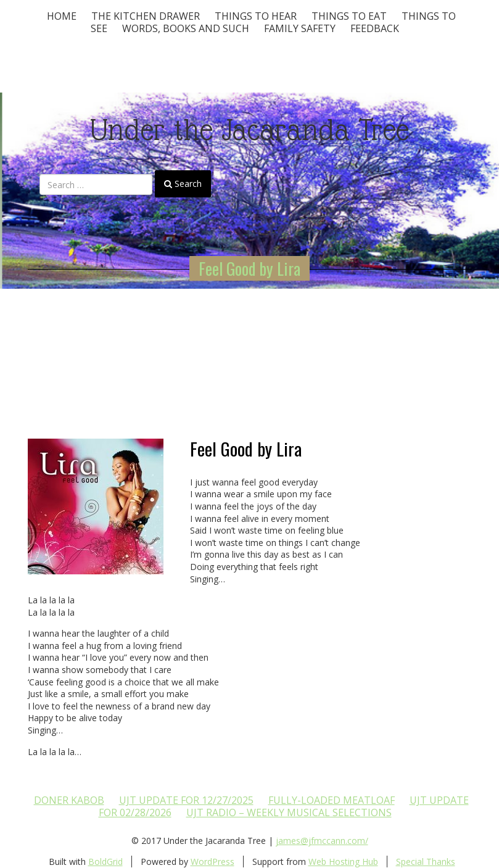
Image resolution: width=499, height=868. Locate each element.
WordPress (212, 862)
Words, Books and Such (186, 28)
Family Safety (300, 28)
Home (62, 16)
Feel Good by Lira (249, 268)
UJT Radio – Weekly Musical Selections (289, 812)
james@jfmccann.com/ (322, 841)
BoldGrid (105, 862)
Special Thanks (426, 862)
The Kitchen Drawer (146, 16)
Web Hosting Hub (343, 862)
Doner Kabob (69, 800)
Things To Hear (256, 16)
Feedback (375, 28)
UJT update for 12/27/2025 (186, 800)
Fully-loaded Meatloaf (332, 800)
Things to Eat (349, 16)
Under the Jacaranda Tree (249, 130)
